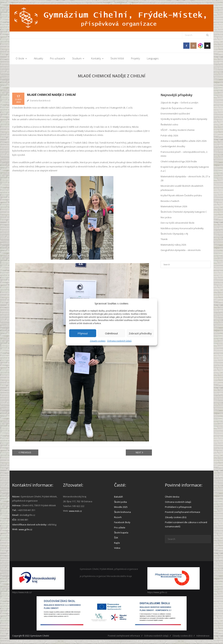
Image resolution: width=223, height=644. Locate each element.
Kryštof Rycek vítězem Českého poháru (181, 195)
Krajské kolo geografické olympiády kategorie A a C (185, 169)
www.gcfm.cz (25, 529)
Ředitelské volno (169, 125)
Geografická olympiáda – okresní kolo (181, 250)
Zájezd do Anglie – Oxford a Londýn (179, 103)
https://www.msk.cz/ (22, 592)
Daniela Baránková (40, 100)
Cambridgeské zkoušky (173, 146)
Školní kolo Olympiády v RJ (174, 234)
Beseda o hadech (170, 201)
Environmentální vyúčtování (175, 114)
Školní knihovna (122, 512)
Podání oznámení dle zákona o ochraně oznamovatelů (186, 524)
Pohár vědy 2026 (169, 135)
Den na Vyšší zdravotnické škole (178, 223)
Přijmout (83, 333)
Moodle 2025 (121, 507)
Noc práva (166, 217)
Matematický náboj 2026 (173, 245)
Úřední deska (172, 497)
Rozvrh (118, 517)
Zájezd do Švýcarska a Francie (177, 108)
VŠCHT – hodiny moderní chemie (178, 130)
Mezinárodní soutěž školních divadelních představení (182, 188)
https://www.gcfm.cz (157, 592)
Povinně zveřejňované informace (183, 512)
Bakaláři (118, 497)
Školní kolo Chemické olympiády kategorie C (184, 212)
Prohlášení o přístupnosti (178, 507)
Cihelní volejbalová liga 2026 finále (179, 161)
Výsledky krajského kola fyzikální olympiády (184, 119)
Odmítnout (111, 333)
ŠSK (116, 538)
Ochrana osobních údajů (119, 341)
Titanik (164, 239)
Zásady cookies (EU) (176, 517)
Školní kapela (121, 533)
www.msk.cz (75, 511)
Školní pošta (120, 502)
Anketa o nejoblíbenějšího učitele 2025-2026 (184, 141)
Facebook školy (122, 522)
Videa (117, 548)
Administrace (203, 636)
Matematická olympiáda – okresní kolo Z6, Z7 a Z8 (185, 178)
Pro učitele (120, 527)
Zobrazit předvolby (140, 333)
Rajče (117, 543)
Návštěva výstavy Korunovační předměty (182, 228)
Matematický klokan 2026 (174, 206)
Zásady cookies (98, 341)
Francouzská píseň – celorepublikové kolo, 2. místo (184, 154)
